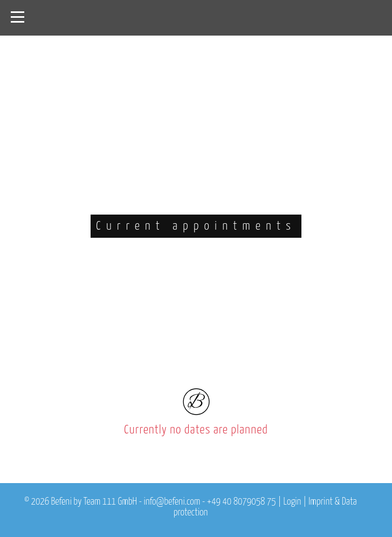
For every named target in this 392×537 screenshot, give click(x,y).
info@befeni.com (172, 502)
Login (293, 502)
